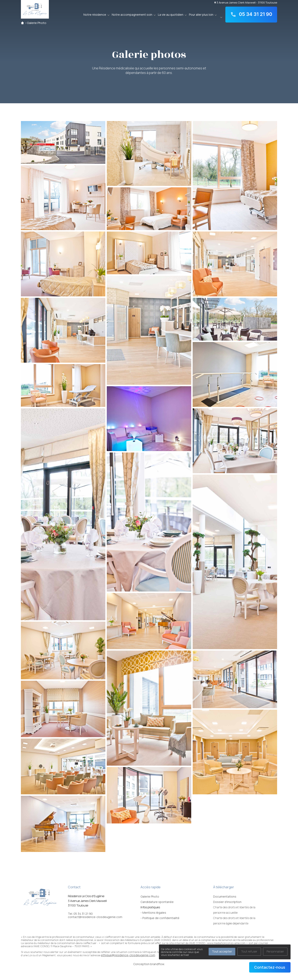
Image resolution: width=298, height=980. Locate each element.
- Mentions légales (153, 913)
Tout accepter (222, 951)
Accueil (22, 23)
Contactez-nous (270, 967)
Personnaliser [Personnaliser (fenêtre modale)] (275, 951)
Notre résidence (95, 15)
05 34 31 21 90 (251, 14)
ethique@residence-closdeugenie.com (128, 955)
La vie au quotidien (171, 15)
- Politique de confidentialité (160, 918)
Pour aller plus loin (201, 15)
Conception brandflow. (149, 964)
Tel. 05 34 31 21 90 (80, 914)
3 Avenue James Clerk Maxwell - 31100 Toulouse (246, 2)
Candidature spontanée (157, 902)
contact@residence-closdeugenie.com (95, 917)
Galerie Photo (37, 23)
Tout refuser (249, 951)
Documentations (225, 896)
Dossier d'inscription (227, 902)
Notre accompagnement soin (132, 15)
